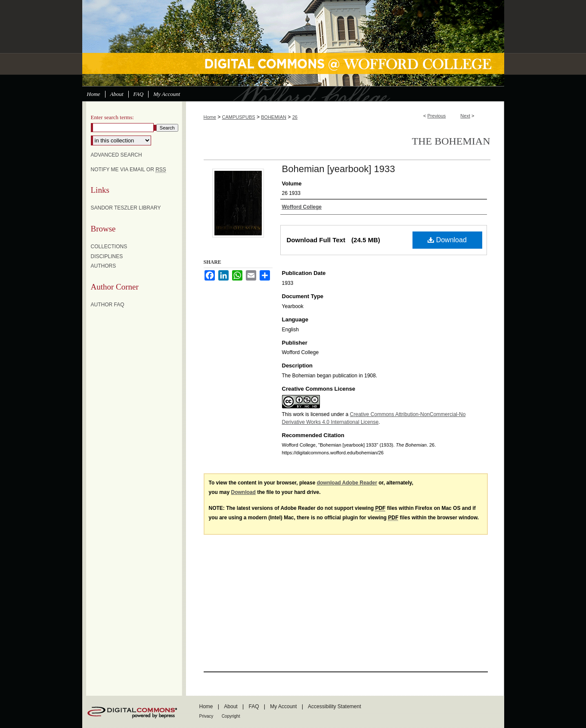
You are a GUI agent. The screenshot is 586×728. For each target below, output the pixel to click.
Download (447, 240)
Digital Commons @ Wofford (293, 43)
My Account (283, 706)
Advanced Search (116, 155)
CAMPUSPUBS (239, 117)
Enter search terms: (112, 117)
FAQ (254, 706)
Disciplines (107, 256)
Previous (437, 116)
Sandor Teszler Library (126, 208)
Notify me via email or (129, 170)
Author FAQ (108, 305)
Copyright (231, 716)
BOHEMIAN (274, 117)
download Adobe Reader (347, 483)
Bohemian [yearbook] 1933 (339, 169)
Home (210, 117)
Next (465, 116)
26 (295, 117)
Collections (109, 247)
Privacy (206, 716)
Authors (104, 266)
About (231, 706)
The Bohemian (451, 141)
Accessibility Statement (334, 706)
